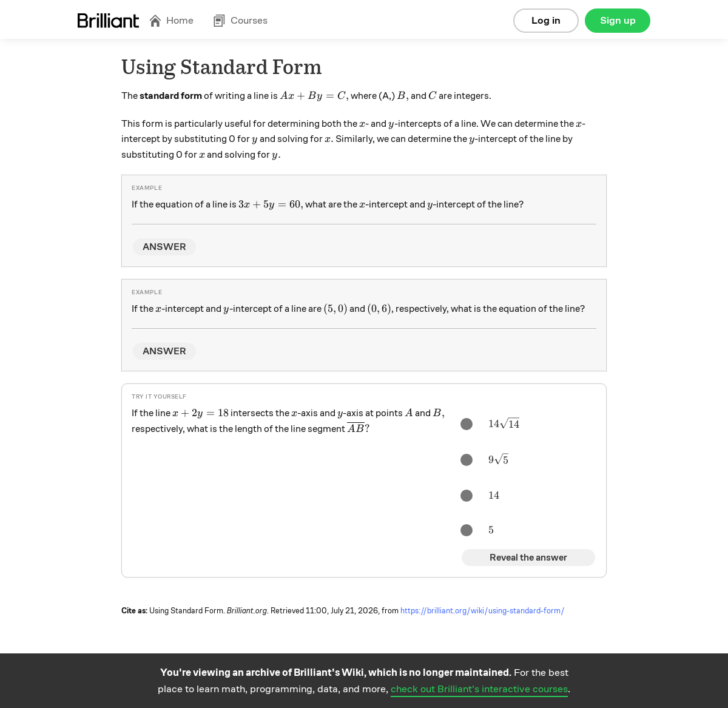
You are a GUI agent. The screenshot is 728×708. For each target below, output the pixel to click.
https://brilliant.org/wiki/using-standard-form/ (483, 611)
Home (171, 20)
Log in (546, 20)
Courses (240, 20)
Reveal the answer (528, 558)
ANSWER (164, 247)
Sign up (618, 20)
